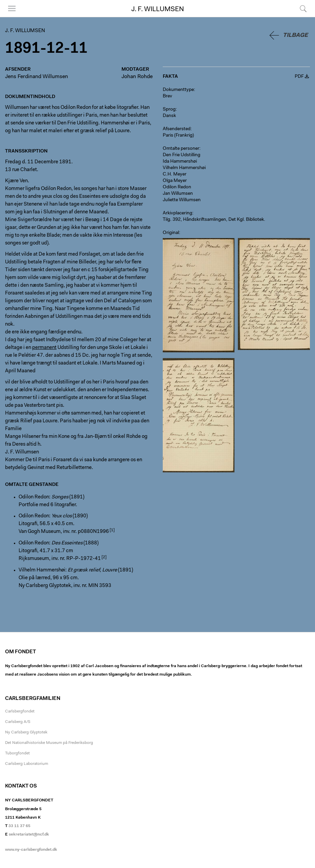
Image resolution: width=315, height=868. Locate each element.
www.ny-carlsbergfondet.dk (31, 850)
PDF (299, 77)
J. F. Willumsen (158, 9)
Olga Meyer (175, 181)
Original (171, 233)
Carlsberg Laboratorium (27, 764)
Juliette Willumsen (182, 200)
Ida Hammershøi (180, 162)
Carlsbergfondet (20, 711)
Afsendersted (177, 129)
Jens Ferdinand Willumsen (37, 77)
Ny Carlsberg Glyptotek (26, 732)
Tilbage (295, 35)
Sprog (169, 110)
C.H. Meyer (175, 174)
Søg (303, 8)
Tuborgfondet (17, 753)
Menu (12, 8)
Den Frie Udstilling (182, 155)
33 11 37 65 (19, 826)
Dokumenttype (178, 90)
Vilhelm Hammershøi (184, 168)
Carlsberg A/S (18, 722)
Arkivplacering (177, 213)
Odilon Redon (177, 187)
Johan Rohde (137, 77)
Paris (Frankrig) (178, 136)
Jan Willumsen (178, 194)
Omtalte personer (181, 149)
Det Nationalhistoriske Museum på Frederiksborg (49, 743)
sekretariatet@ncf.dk (29, 835)
